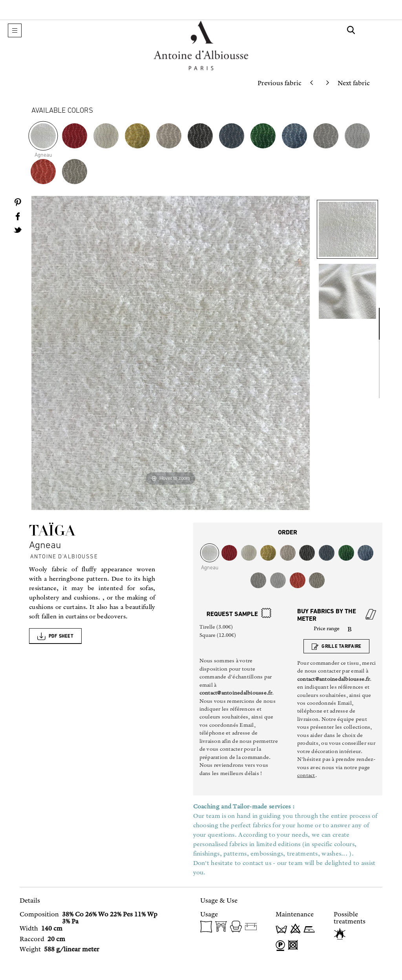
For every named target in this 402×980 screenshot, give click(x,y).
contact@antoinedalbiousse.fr (236, 693)
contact (306, 775)
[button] (15, 30)
